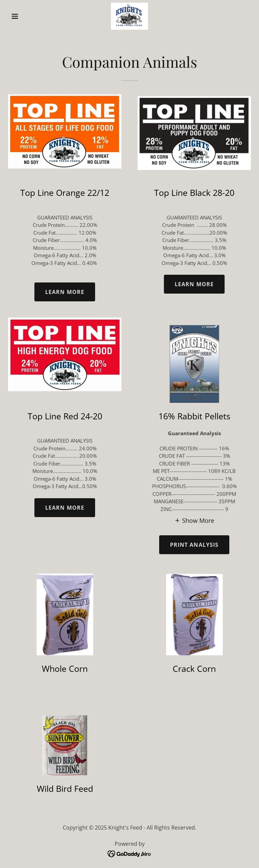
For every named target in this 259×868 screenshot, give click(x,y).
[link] (130, 16)
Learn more (65, 292)
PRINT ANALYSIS (194, 545)
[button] (26, 16)
